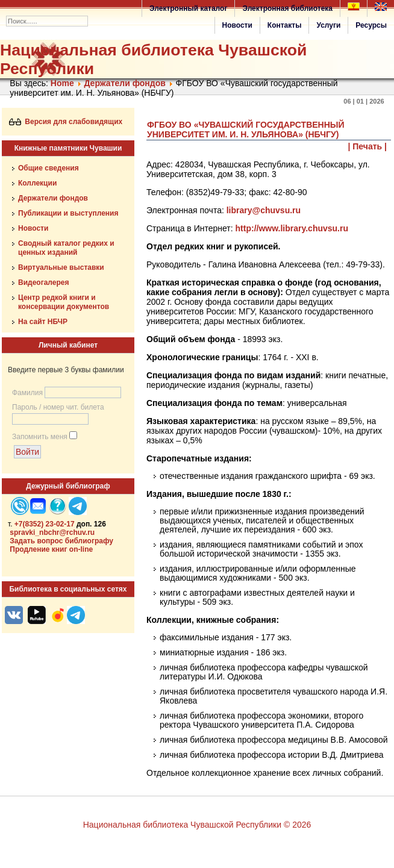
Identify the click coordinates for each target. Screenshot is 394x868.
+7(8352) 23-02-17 (45, 524)
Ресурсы (371, 25)
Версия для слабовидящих (66, 122)
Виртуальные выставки (61, 267)
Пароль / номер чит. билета (58, 407)
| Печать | (368, 146)
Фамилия (27, 393)
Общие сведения (48, 168)
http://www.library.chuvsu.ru (292, 228)
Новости (237, 25)
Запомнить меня (40, 437)
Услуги (328, 25)
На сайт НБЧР (43, 322)
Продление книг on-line (51, 549)
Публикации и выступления (68, 213)
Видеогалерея (43, 283)
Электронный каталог (188, 8)
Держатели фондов (124, 83)
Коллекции (37, 183)
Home (62, 83)
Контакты (285, 25)
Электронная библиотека (287, 8)
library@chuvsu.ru (264, 210)
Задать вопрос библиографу (61, 541)
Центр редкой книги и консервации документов (64, 302)
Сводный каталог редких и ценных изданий (66, 248)
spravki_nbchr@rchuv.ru (52, 532)
